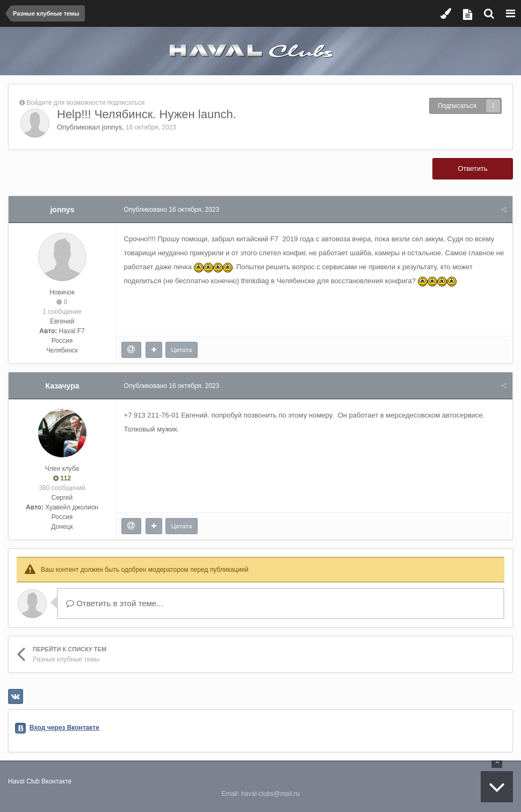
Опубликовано (172, 210)
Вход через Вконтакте (64, 728)
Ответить (473, 168)
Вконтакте (56, 781)
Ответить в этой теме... (115, 603)
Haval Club (24, 781)
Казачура (63, 386)
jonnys (112, 127)
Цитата (182, 350)
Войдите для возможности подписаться (85, 103)
